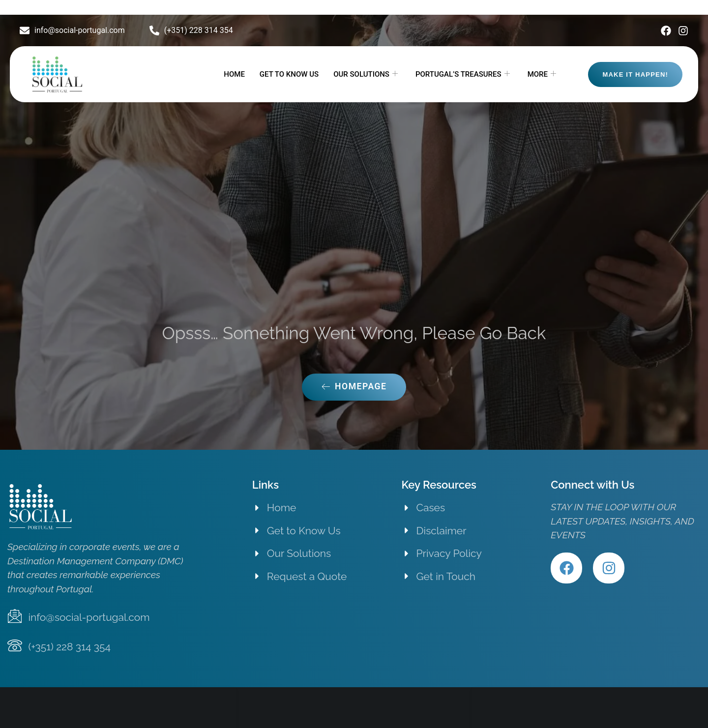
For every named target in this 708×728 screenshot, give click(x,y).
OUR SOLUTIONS (366, 74)
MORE (542, 74)
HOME (234, 74)
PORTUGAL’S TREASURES (463, 74)
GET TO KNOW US (289, 74)
